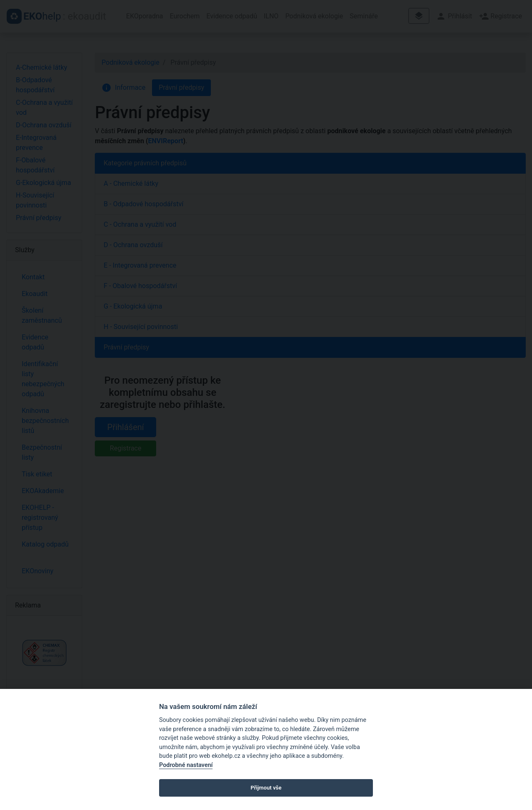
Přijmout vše (266, 788)
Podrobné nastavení (186, 765)
